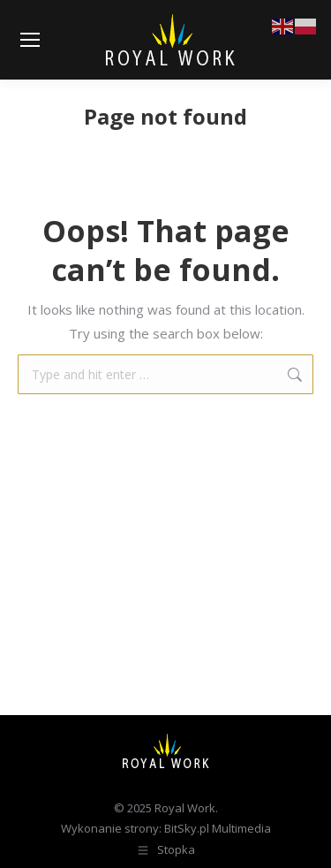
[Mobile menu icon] (30, 40)
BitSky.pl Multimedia (218, 828)
